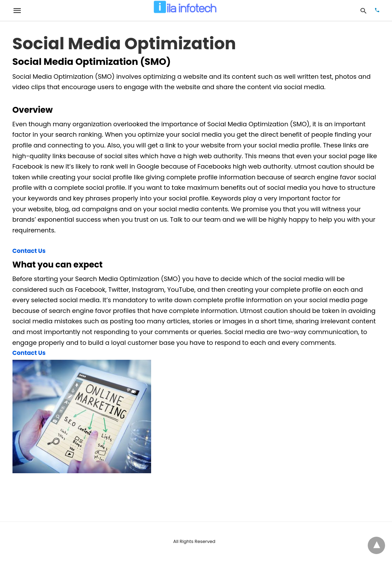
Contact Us (29, 251)
